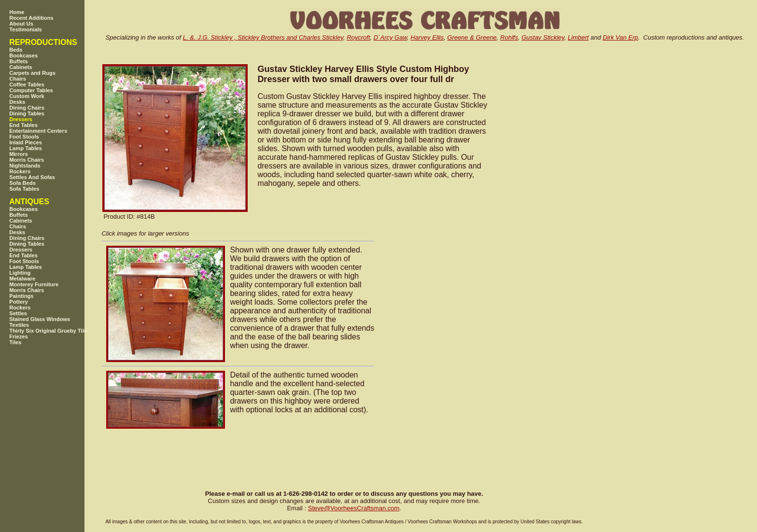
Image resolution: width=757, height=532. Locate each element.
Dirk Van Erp (620, 37)
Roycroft (358, 37)
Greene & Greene (472, 37)
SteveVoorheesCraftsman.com (354, 508)
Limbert (578, 37)
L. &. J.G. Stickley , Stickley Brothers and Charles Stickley (263, 37)
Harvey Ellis (427, 37)
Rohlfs (509, 37)
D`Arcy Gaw (390, 37)
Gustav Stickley (543, 37)
